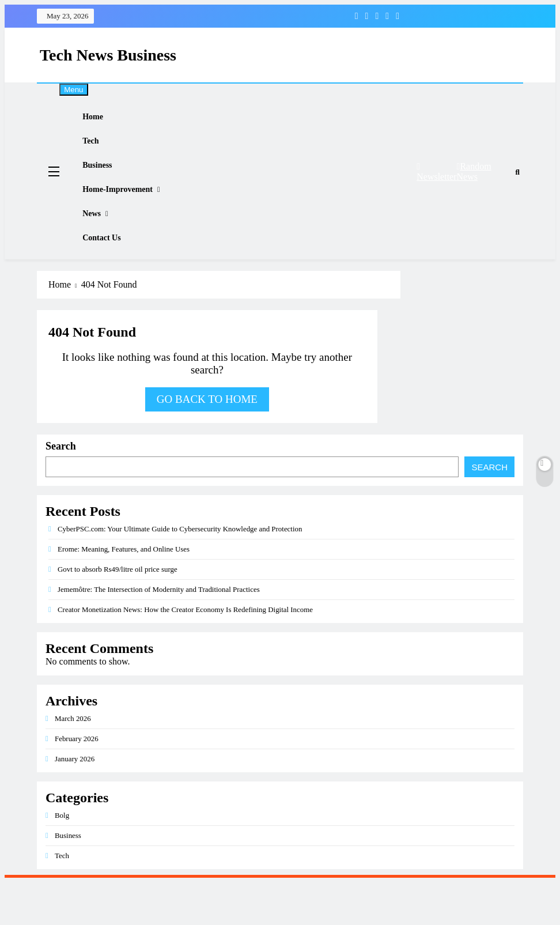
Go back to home (207, 442)
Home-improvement (128, 214)
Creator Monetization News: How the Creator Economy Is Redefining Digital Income (185, 652)
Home (102, 120)
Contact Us (111, 277)
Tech (100, 152)
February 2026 (77, 781)
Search (61, 489)
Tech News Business (108, 55)
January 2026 (75, 801)
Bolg (62, 858)
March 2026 (73, 761)
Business (107, 183)
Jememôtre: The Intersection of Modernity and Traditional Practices (159, 632)
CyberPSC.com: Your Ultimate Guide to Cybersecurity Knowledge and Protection (180, 571)
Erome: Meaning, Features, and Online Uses (124, 592)
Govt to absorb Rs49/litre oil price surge (118, 612)
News (101, 246)
